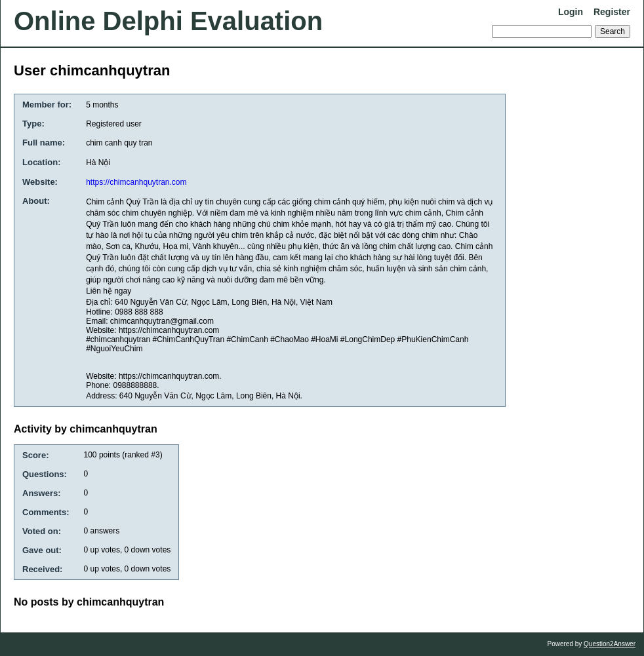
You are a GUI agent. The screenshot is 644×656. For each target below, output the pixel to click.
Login (571, 12)
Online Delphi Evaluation (168, 21)
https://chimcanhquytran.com (136, 182)
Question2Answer (610, 644)
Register (612, 12)
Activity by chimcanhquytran (86, 429)
